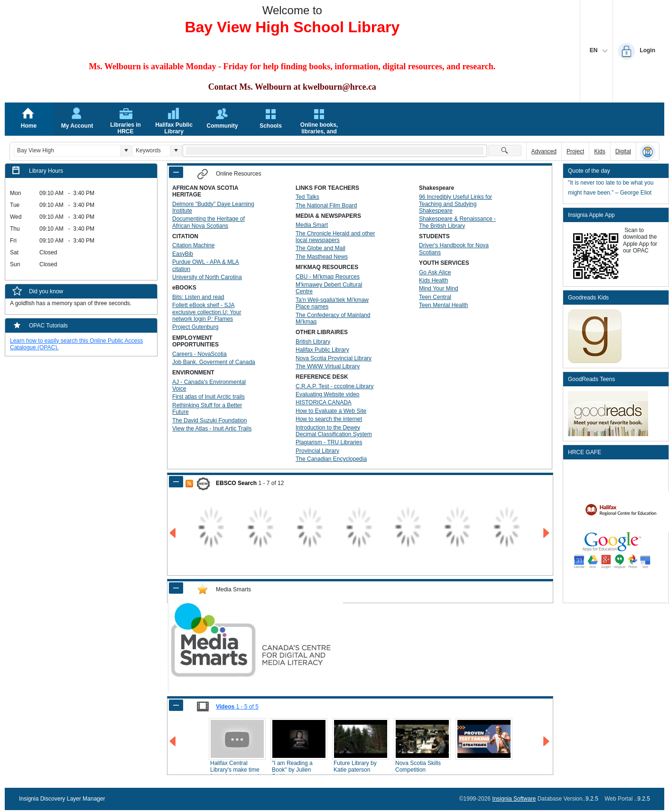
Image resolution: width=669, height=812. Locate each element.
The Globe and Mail (321, 248)
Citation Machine (193, 245)
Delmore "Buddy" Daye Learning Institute (213, 207)
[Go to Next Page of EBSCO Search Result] (547, 533)
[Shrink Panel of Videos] (176, 705)
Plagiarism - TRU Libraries (329, 442)
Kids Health (433, 280)
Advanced (544, 151)
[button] (126, 151)
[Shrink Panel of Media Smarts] (176, 588)
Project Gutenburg (195, 327)
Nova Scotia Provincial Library (334, 358)
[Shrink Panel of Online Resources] (176, 172)
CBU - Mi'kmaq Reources (328, 277)
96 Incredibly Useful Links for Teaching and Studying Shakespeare (455, 204)
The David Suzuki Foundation (209, 420)
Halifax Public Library (322, 350)
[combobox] (67, 151)
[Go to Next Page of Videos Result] (547, 742)
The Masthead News (322, 257)
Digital (623, 151)
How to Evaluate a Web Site (331, 411)
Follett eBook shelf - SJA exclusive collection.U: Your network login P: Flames (207, 312)
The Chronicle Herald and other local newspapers (335, 237)
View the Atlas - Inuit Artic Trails (212, 429)
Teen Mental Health (443, 305)
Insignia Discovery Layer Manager (62, 799)
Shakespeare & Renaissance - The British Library (457, 222)
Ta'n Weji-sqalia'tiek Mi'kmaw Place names (332, 303)
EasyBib (183, 254)
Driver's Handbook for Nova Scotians (454, 249)
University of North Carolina (207, 277)
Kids (599, 151)
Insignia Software (514, 799)
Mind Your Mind (439, 289)
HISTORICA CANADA (324, 402)
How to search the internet (329, 419)
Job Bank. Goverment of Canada (214, 362)
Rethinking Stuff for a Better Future (207, 409)
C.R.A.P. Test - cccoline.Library (334, 386)
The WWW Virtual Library (328, 366)
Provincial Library (317, 451)
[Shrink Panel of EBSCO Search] (176, 482)
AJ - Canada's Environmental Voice (209, 385)
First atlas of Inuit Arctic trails (209, 397)
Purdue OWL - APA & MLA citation (206, 265)
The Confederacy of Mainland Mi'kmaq (333, 318)
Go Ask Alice (435, 272)
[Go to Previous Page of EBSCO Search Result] (173, 533)
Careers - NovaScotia (200, 354)
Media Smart (312, 225)
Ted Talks (307, 197)
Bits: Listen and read (198, 297)
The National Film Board (326, 205)
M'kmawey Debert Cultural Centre (329, 288)
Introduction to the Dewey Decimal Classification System (334, 431)
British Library (313, 342)
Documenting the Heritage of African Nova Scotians (209, 222)
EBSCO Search (236, 483)
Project (575, 151)
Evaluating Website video (328, 394)
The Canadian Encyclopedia (331, 459)
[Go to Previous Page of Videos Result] (173, 742)
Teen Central (435, 297)
